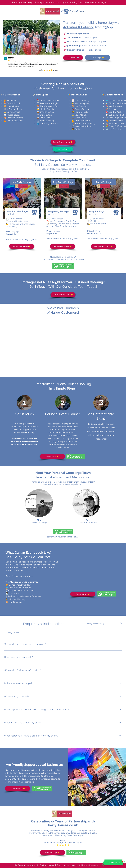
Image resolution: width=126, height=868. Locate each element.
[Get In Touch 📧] (73, 58)
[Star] (65, 33)
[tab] (13, 633)
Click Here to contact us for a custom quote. (63, 259)
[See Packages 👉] (98, 58)
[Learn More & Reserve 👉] (22, 246)
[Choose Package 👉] (83, 594)
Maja (63, 840)
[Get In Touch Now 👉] (63, 142)
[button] (32, 37)
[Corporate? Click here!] (63, 149)
